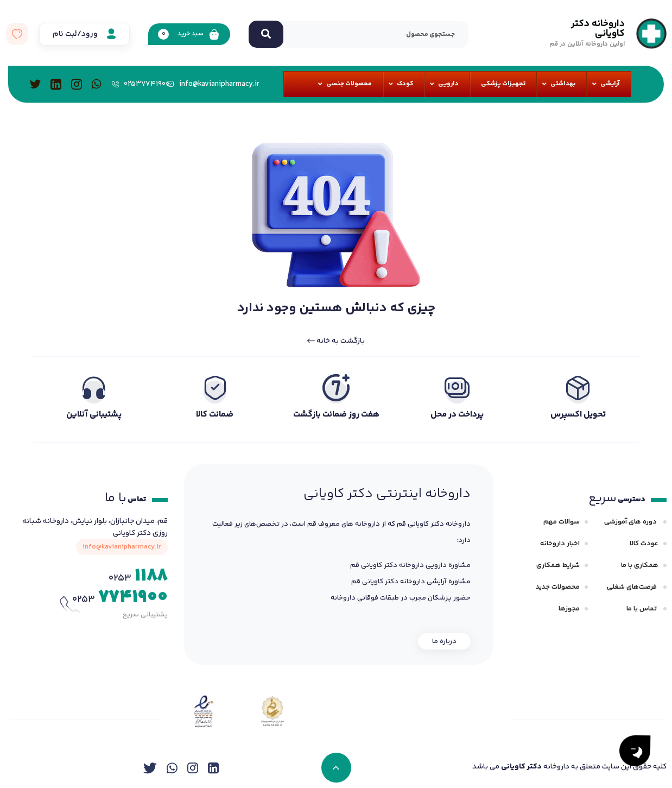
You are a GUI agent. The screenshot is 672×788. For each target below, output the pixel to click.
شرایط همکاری (558, 565)
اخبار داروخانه (560, 544)
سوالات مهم (562, 522)
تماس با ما (642, 609)
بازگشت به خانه (336, 341)
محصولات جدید (558, 587)
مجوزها (569, 609)
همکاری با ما (640, 565)
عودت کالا (644, 544)
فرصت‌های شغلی (633, 587)
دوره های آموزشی (631, 522)
